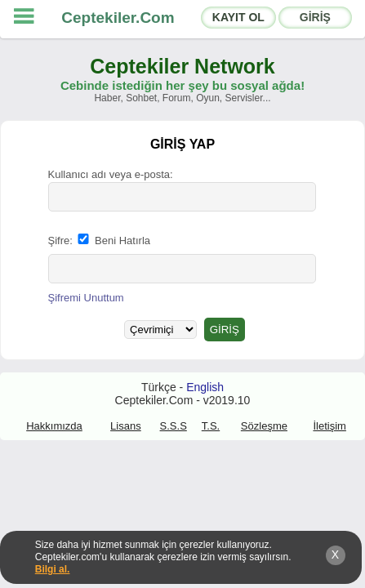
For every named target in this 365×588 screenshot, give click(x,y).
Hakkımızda (54, 426)
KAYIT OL (238, 17)
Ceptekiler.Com (118, 18)
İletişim (329, 426)
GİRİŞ (315, 17)
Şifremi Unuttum (86, 298)
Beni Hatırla (113, 241)
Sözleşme (264, 426)
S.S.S (174, 426)
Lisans (126, 426)
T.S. (211, 426)
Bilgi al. (53, 569)
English (205, 387)
